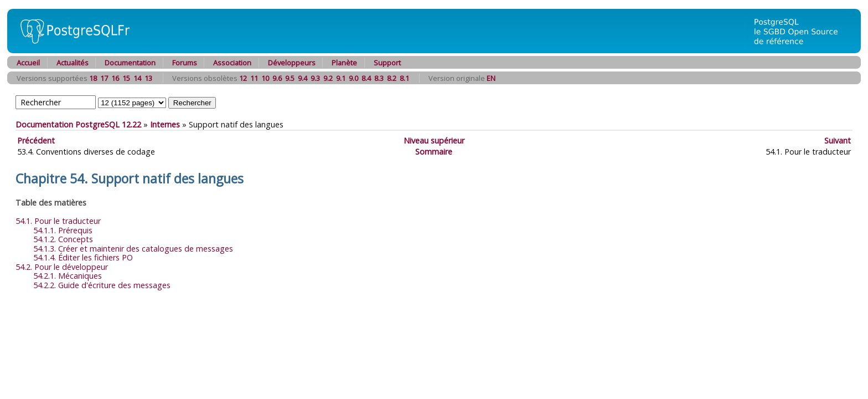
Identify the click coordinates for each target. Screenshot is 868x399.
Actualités (73, 63)
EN (491, 78)
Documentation (130, 63)
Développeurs (292, 63)
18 (93, 78)
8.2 (392, 78)
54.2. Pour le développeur (62, 267)
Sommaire (434, 152)
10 (265, 78)
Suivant (838, 140)
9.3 (315, 78)
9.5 (290, 78)
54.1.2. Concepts (63, 239)
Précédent (36, 140)
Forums (185, 63)
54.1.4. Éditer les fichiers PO (83, 257)
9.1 (341, 78)
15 (126, 78)
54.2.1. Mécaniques (68, 276)
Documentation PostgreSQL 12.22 (78, 124)
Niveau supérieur (434, 140)
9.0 (353, 78)
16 (115, 78)
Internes (165, 124)
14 (137, 78)
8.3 (379, 78)
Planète (344, 63)
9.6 (277, 78)
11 (254, 78)
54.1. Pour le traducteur (58, 221)
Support (387, 63)
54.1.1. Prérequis (63, 230)
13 (148, 78)
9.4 (303, 78)
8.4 (366, 78)
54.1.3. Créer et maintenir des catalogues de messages (133, 249)
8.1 (404, 78)
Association (232, 63)
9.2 (328, 78)
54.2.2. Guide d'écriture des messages (102, 285)
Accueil (28, 63)
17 (104, 78)
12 (243, 78)
